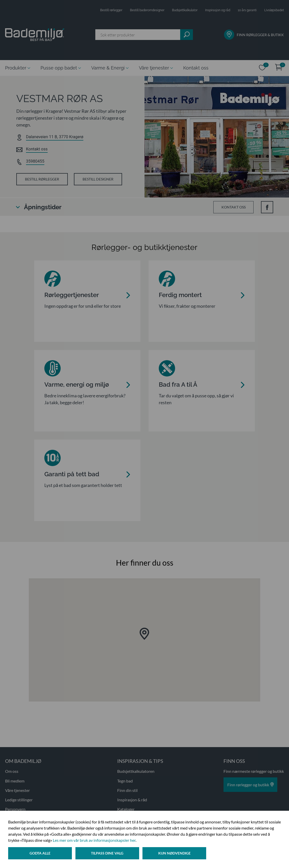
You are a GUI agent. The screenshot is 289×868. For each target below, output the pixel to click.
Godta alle (40, 854)
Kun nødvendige (176, 854)
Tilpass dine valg (108, 854)
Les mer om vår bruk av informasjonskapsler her (94, 841)
